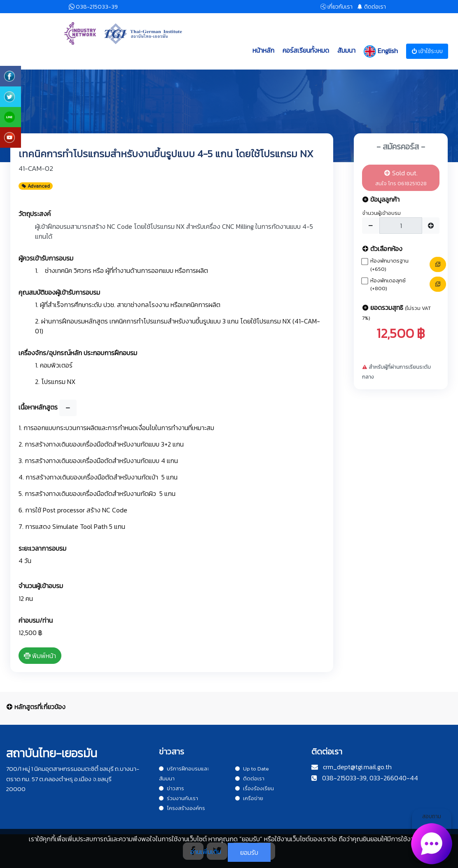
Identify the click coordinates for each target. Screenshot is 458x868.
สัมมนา (346, 50)
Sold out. (401, 178)
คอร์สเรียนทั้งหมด (306, 50)
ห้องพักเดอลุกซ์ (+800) (388, 285)
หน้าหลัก (263, 50)
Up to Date (252, 769)
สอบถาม (432, 837)
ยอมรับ (249, 852)
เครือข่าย (249, 798)
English (381, 51)
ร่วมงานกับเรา (179, 798)
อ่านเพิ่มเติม (206, 852)
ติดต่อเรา (250, 778)
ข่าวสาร (172, 788)
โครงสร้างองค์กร (182, 808)
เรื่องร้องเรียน (255, 788)
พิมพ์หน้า (40, 656)
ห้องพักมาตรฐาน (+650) (389, 265)
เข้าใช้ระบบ (427, 51)
